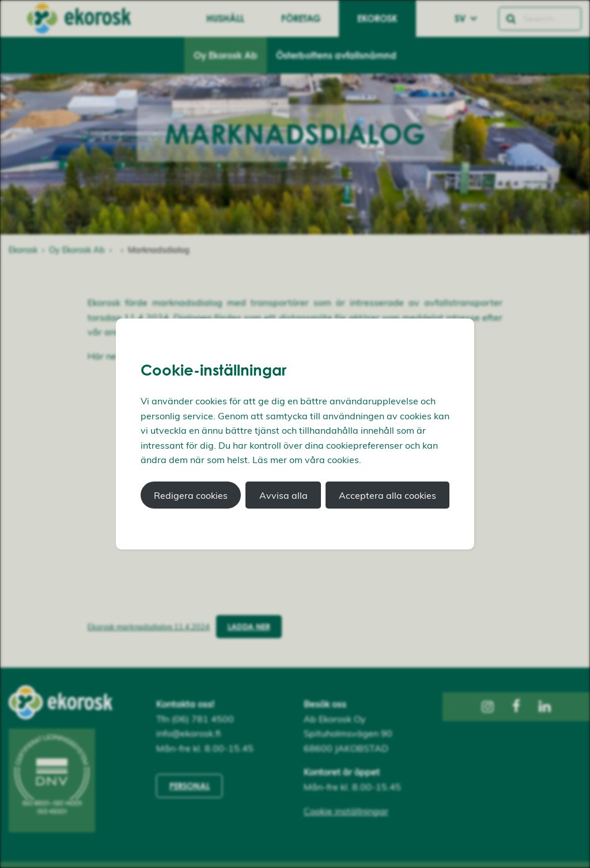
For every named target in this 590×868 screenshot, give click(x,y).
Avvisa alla (283, 495)
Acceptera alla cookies (387, 495)
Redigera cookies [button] (191, 495)
